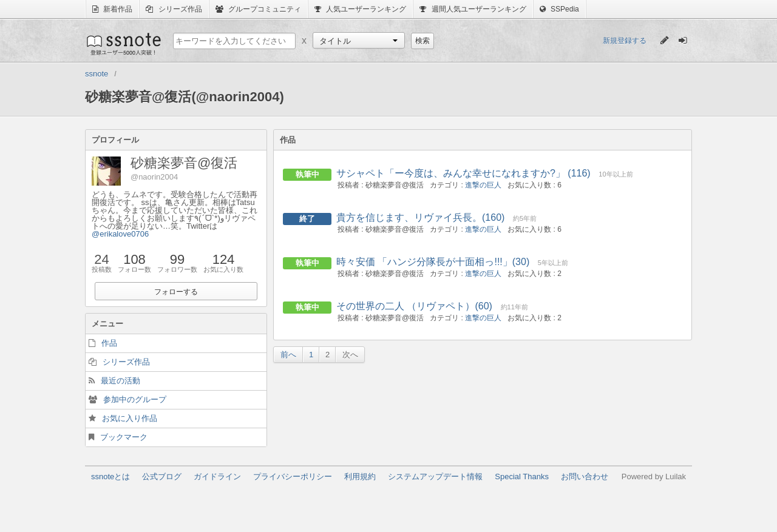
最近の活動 (120, 381)
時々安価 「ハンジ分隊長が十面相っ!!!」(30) (433, 262)
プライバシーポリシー (293, 476)
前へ (288, 355)
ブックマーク (124, 437)
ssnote (123, 44)
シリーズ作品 (174, 9)
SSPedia (559, 9)
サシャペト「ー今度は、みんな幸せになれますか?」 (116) (463, 173)
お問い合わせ (585, 476)
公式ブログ (162, 476)
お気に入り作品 (130, 418)
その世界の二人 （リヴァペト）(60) (414, 306)
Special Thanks (522, 476)
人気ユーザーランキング (360, 9)
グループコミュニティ (258, 9)
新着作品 (112, 9)
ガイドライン (217, 476)
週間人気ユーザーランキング (473, 9)
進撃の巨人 (483, 185)
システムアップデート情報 (435, 476)
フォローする (176, 292)
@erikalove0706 (120, 234)
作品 (109, 343)
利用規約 (360, 476)
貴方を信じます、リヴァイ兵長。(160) (420, 217)
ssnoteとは (110, 476)
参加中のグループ (135, 399)
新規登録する (625, 41)
